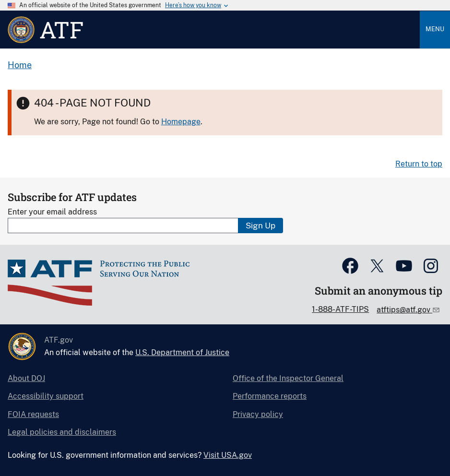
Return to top (419, 164)
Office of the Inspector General (288, 378)
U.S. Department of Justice (182, 352)
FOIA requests (33, 414)
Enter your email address (52, 212)
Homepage (181, 122)
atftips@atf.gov (404, 310)
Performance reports (270, 396)
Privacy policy (258, 414)
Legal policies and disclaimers (62, 432)
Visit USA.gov (228, 455)
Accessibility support (46, 396)
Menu (435, 29)
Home (20, 65)
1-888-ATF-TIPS (340, 309)
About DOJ (26, 378)
